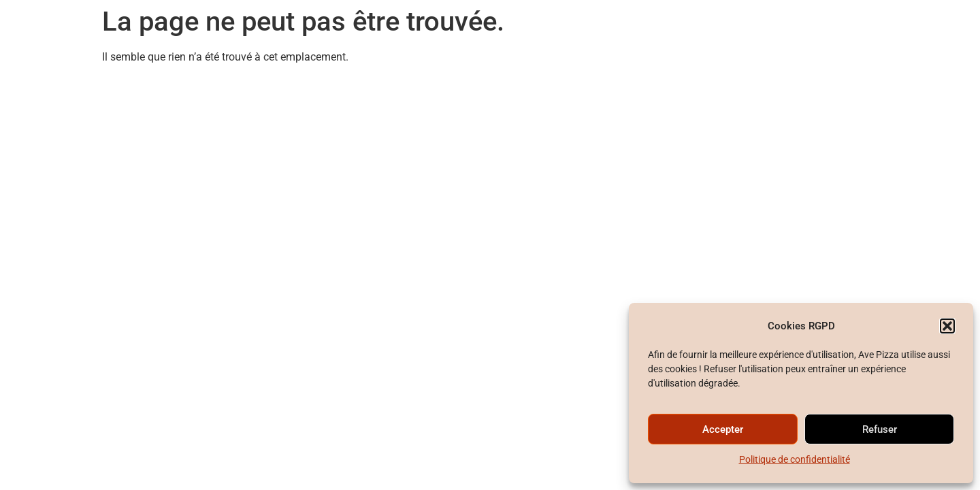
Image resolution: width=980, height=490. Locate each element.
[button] (947, 326)
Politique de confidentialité (795, 459)
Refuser (880, 429)
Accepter (723, 429)
